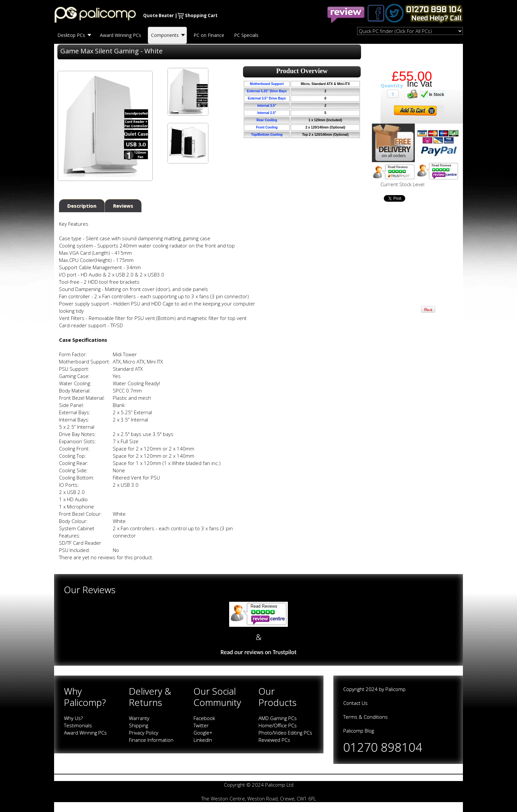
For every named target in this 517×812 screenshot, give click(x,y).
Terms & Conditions (365, 717)
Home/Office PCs (278, 725)
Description (82, 206)
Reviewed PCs (274, 740)
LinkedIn (203, 740)
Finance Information (151, 740)
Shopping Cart (201, 15)
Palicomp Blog (359, 731)
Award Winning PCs (85, 733)
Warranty (139, 718)
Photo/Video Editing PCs (285, 733)
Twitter (201, 725)
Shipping (138, 725)
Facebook (204, 718)
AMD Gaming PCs (278, 718)
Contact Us (355, 703)
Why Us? (73, 718)
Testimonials (78, 725)
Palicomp (395, 689)
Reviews (123, 206)
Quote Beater (158, 15)
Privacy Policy (144, 733)
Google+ (203, 733)
